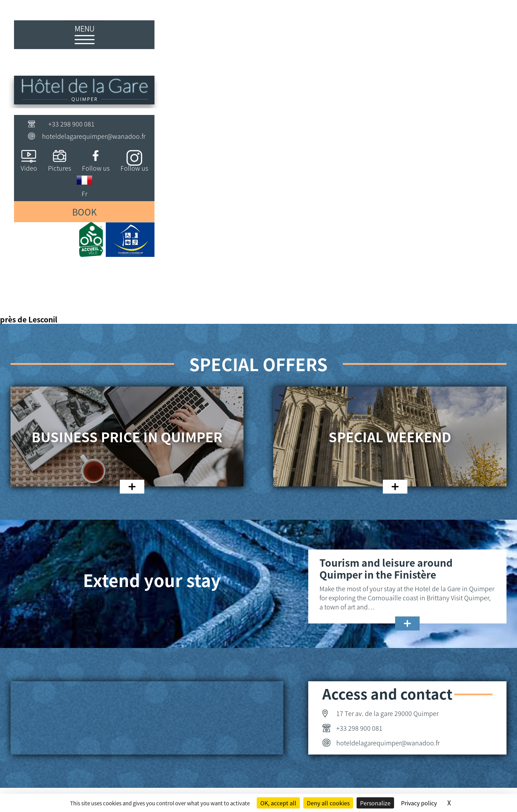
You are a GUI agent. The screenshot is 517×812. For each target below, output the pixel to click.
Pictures (60, 168)
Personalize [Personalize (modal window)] (375, 803)
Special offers (258, 364)
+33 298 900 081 (71, 124)
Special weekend (390, 437)
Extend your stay (152, 580)
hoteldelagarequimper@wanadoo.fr (94, 136)
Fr (84, 193)
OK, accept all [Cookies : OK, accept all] (278, 803)
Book (84, 212)
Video (29, 168)
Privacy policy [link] (419, 803)
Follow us (96, 168)
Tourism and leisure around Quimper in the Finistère (386, 568)
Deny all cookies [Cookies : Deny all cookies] (328, 803)
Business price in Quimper (127, 437)
